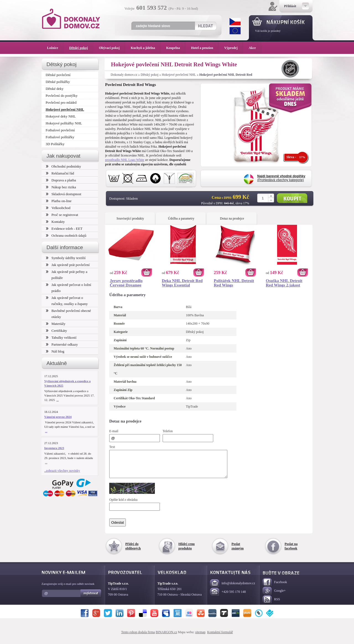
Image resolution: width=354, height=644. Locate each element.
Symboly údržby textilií (66, 258)
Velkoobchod (58, 208)
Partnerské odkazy (62, 344)
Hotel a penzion (205, 48)
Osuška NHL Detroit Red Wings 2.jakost (284, 283)
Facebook (275, 587)
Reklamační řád (60, 173)
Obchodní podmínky (63, 166)
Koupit (292, 198)
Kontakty (55, 222)
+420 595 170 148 (228, 597)
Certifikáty (56, 331)
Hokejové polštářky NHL (64, 123)
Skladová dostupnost (64, 194)
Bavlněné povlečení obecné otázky (68, 314)
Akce (253, 48)
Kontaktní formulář (220, 637)
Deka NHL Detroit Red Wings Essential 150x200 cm (182, 283)
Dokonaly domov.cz (124, 75)
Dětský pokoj (150, 75)
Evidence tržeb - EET (64, 229)
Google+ (274, 596)
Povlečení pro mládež (61, 102)
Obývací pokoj (112, 48)
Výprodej (234, 48)
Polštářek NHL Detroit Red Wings (234, 283)
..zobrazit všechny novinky (62, 471)
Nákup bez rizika (61, 187)
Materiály (56, 324)
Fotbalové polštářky (60, 137)
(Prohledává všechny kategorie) (281, 178)
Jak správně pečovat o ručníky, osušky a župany (67, 301)
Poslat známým (238, 551)
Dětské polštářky (58, 82)
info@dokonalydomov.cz (232, 589)
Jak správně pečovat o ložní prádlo (69, 288)
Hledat (205, 26)
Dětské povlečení (58, 75)
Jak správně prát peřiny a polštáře (67, 275)
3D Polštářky (55, 144)
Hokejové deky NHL (61, 116)
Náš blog (55, 351)
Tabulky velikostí (61, 337)
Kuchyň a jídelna (146, 48)
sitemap (200, 637)
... (58, 400)
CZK (235, 22)
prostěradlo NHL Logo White (125, 160)
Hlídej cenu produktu (187, 551)
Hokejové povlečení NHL (179, 75)
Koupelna (176, 48)
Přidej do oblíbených (133, 551)
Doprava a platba (61, 180)
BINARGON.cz (166, 637)
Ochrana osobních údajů (66, 235)
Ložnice (55, 48)
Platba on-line (59, 201)
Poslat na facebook (291, 551)
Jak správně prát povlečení (68, 265)
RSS (271, 605)
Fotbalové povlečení (60, 130)
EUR (235, 31)
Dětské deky (55, 89)
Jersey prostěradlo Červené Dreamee (126, 283)
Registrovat (91, 598)
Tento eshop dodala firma (138, 637)
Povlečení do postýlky (62, 96)
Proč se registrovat (62, 215)
